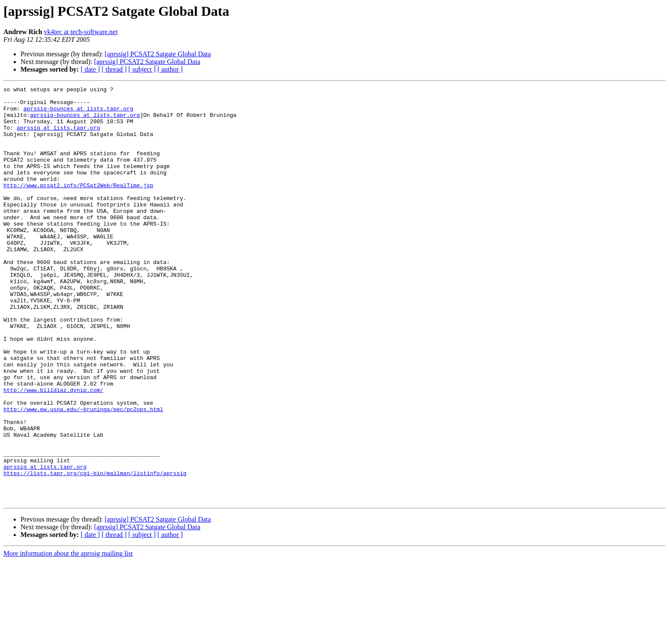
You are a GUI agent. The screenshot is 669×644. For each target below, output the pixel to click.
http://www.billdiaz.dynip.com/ (53, 451)
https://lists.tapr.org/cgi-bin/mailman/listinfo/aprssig (95, 551)
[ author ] (170, 69)
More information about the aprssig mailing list (68, 637)
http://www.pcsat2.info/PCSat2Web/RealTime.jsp (78, 206)
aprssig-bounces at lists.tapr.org (78, 113)
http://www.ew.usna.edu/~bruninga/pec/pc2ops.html (83, 474)
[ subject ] (142, 69)
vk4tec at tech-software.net (81, 32)
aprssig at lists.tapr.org (58, 136)
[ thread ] (114, 69)
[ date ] (90, 69)
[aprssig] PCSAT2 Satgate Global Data (158, 54)
